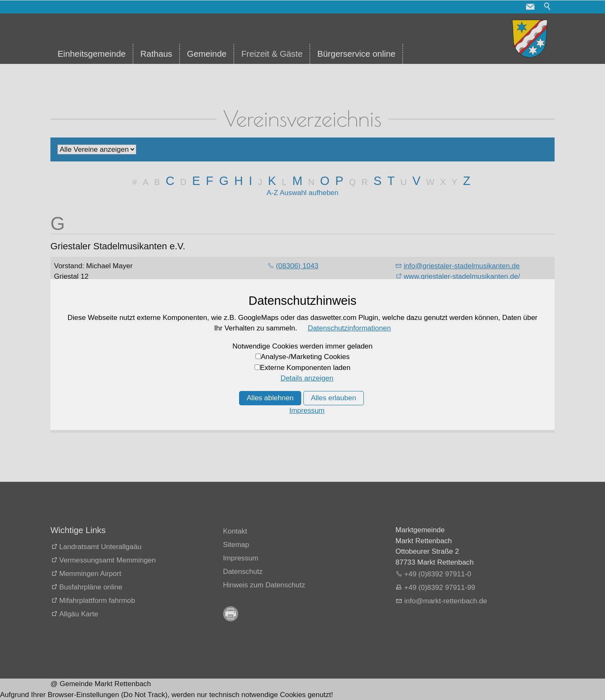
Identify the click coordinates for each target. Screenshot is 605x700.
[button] (530, 7)
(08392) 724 (295, 334)
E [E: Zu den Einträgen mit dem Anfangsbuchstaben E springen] (196, 181)
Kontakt (235, 531)
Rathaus (156, 54)
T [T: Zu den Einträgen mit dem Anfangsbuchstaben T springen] (391, 181)
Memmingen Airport (90, 574)
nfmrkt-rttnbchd (446, 601)
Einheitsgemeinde (92, 54)
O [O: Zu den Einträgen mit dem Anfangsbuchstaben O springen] (325, 181)
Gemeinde (207, 54)
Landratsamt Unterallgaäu (100, 547)
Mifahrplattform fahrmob (97, 601)
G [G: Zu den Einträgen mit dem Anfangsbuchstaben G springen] (224, 181)
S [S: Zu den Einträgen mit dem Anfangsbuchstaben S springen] (377, 181)
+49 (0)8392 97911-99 (440, 588)
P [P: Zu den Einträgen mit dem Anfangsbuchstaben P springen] (339, 181)
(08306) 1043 (297, 266)
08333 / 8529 (297, 402)
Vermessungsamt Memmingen (108, 560)
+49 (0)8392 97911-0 (438, 574)
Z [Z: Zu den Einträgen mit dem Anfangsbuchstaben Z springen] (467, 181)
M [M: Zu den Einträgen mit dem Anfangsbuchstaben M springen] (297, 181)
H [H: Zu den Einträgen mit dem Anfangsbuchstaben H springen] (239, 181)
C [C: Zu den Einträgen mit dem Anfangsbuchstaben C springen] (170, 181)
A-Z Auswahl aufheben (302, 193)
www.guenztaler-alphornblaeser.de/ (460, 345)
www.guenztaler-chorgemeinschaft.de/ (464, 413)
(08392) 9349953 (303, 345)
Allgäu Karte (79, 614)
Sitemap (236, 545)
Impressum (241, 558)
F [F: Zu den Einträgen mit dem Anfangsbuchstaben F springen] (210, 181)
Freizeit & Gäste (272, 54)
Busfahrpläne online (91, 587)
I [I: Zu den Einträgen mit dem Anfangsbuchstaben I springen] (250, 181)
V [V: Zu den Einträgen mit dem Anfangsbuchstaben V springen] (417, 181)
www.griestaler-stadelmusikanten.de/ (462, 276)
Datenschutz (243, 572)
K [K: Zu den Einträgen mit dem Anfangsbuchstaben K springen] (272, 181)
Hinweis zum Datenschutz (264, 585)
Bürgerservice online (356, 54)
